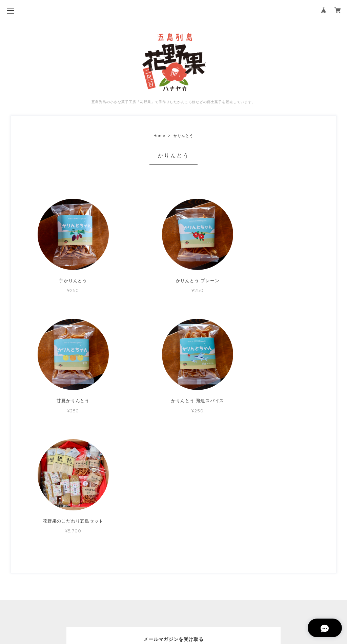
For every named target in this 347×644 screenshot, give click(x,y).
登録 (216, 551)
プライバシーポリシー (173, 588)
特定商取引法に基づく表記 (173, 599)
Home (159, 136)
